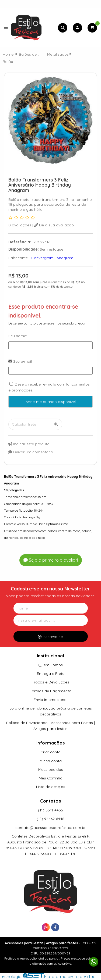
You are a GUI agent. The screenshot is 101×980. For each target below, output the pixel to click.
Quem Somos (50, 665)
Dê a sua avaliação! (54, 225)
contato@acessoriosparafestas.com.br (50, 828)
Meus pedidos (51, 769)
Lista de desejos (51, 787)
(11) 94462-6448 (50, 819)
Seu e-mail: (20, 361)
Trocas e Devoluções (50, 682)
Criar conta (50, 752)
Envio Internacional (50, 700)
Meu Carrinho (51, 778)
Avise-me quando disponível (51, 402)
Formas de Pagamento (50, 691)
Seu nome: (18, 336)
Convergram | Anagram (52, 258)
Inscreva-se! (51, 637)
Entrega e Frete (51, 673)
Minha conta (51, 761)
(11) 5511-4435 (50, 810)
